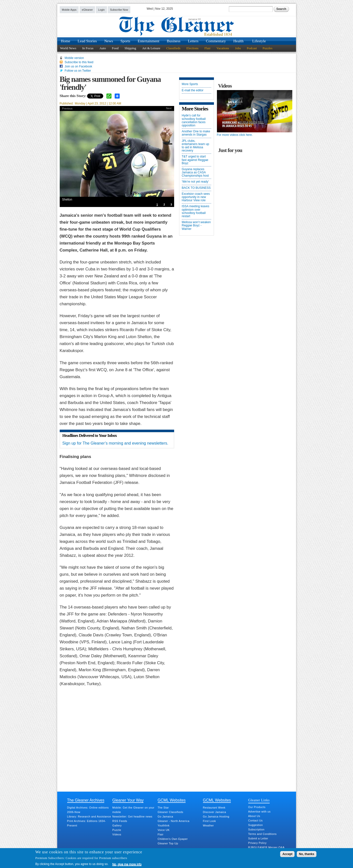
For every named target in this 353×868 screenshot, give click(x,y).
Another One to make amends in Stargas (196, 133)
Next (169, 108)
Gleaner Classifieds (171, 812)
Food (115, 48)
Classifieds (173, 48)
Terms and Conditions (262, 834)
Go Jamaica (166, 817)
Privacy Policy (257, 843)
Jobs (238, 48)
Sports (125, 41)
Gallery (117, 825)
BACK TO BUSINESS (196, 188)
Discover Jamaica (215, 812)
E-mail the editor (193, 90)
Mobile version (74, 58)
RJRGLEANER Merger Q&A (266, 847)
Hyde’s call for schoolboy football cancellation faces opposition (194, 121)
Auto (103, 48)
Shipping (130, 48)
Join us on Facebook (78, 66)
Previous (67, 108)
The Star (163, 808)
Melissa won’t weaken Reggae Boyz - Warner (196, 226)
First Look (209, 821)
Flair (208, 48)
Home (66, 41)
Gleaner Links (259, 800)
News (109, 41)
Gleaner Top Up (168, 843)
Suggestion (256, 825)
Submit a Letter (258, 838)
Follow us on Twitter (78, 71)
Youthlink (164, 825)
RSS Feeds (120, 821)
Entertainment (149, 41)
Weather (208, 825)
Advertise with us (259, 812)
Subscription (256, 829)
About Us (254, 816)
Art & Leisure (151, 48)
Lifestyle (259, 41)
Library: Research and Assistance (89, 817)
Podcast (252, 48)
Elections (192, 48)
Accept (287, 854)
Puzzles (267, 48)
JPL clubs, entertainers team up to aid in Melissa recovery (196, 146)
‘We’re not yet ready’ (195, 182)
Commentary (216, 41)
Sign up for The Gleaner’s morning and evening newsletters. (115, 443)
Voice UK (164, 830)
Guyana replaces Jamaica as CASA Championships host (195, 173)
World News (68, 48)
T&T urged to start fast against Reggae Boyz (195, 160)
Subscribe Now (119, 10)
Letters (193, 41)
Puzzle (117, 830)
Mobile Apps (69, 10)
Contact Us (255, 820)
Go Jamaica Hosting (216, 817)
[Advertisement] (117, 744)
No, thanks (307, 854)
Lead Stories (87, 41)
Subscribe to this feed (79, 62)
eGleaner (87, 10)
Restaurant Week (214, 808)
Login (101, 10)
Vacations (223, 48)
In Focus (88, 48)
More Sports (190, 84)
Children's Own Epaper (173, 839)
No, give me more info (127, 864)
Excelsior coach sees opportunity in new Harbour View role (196, 197)
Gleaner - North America (174, 821)
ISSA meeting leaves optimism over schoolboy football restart (196, 211)
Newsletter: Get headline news (132, 817)
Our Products (257, 807)
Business (174, 41)
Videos (117, 834)
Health (238, 41)
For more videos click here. (235, 135)
